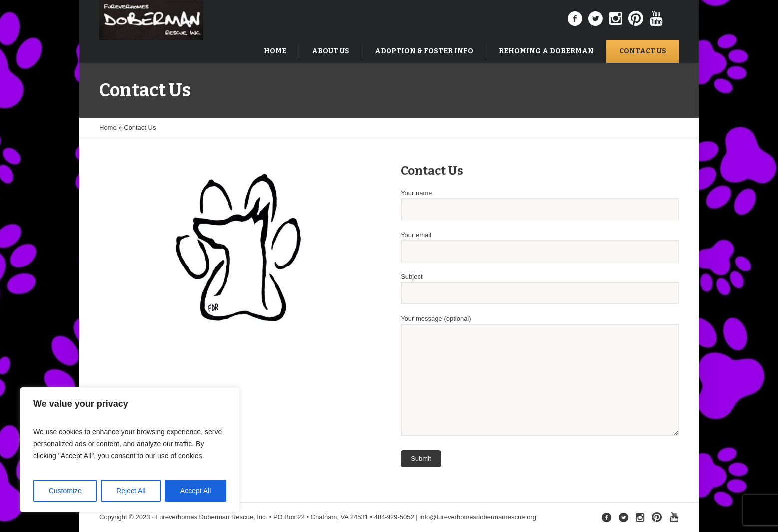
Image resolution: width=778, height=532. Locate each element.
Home (108, 128)
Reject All (131, 491)
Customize (65, 491)
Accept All (195, 491)
